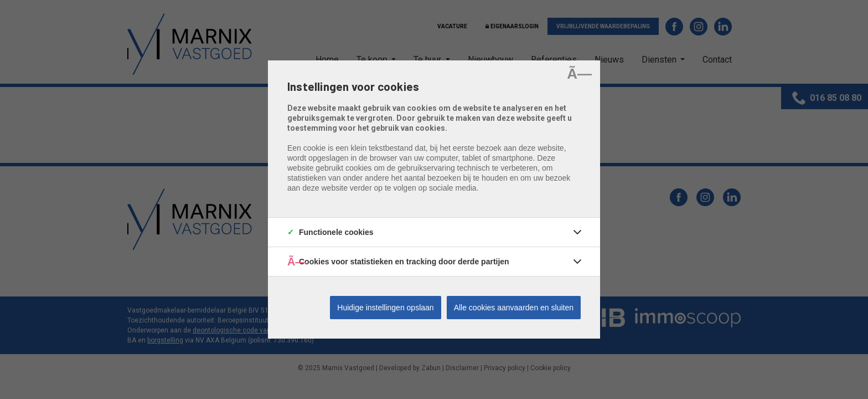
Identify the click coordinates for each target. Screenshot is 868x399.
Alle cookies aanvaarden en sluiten (514, 308)
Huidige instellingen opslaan (385, 308)
